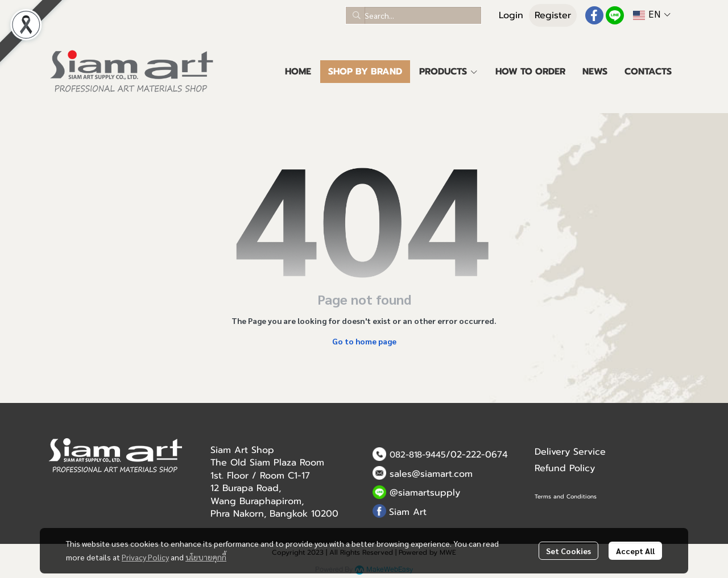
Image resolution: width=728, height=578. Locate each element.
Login (511, 15)
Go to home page (364, 341)
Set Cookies (568, 551)
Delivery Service (570, 452)
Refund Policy (565, 468)
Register (553, 15)
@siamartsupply (425, 493)
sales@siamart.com (431, 474)
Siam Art (408, 512)
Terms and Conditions (566, 496)
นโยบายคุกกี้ (206, 557)
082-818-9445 (418, 455)
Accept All (635, 551)
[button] (413, 15)
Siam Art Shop (242, 450)
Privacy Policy (145, 557)
